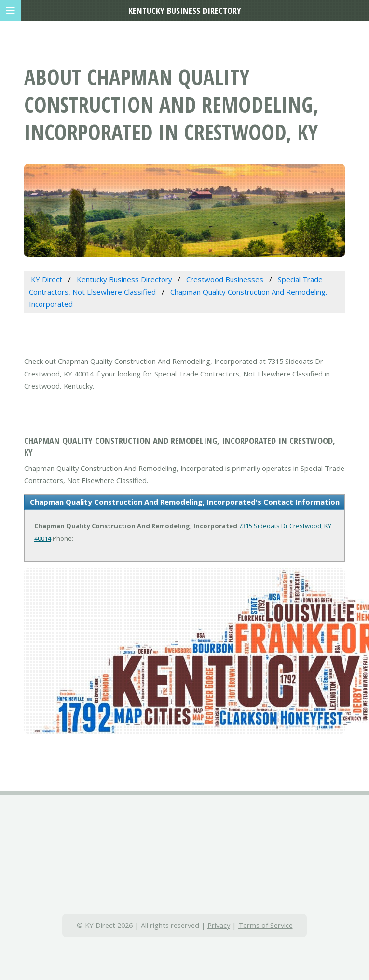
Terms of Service (266, 925)
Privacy (219, 925)
